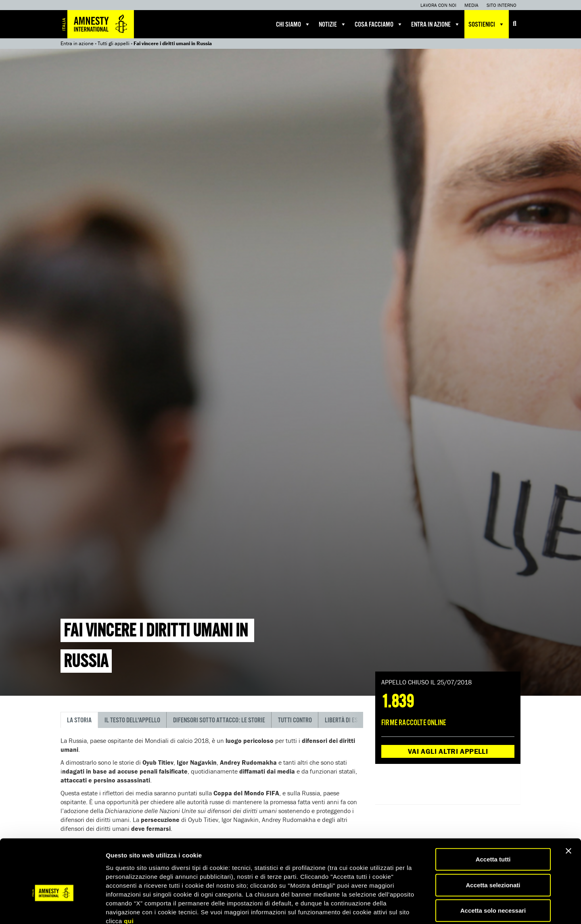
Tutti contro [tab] (295, 721)
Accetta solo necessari (493, 866)
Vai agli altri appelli (448, 751)
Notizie (333, 24)
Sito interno (502, 5)
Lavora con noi (438, 5)
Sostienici (487, 24)
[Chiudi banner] (568, 806)
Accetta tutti (493, 814)
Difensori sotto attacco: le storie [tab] (219, 721)
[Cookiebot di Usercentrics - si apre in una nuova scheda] (52, 908)
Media (471, 5)
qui (129, 876)
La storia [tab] (79, 721)
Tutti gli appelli (114, 43)
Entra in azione (436, 24)
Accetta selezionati (493, 840)
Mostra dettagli (424, 908)
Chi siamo (293, 24)
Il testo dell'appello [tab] (132, 721)
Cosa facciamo (379, 24)
